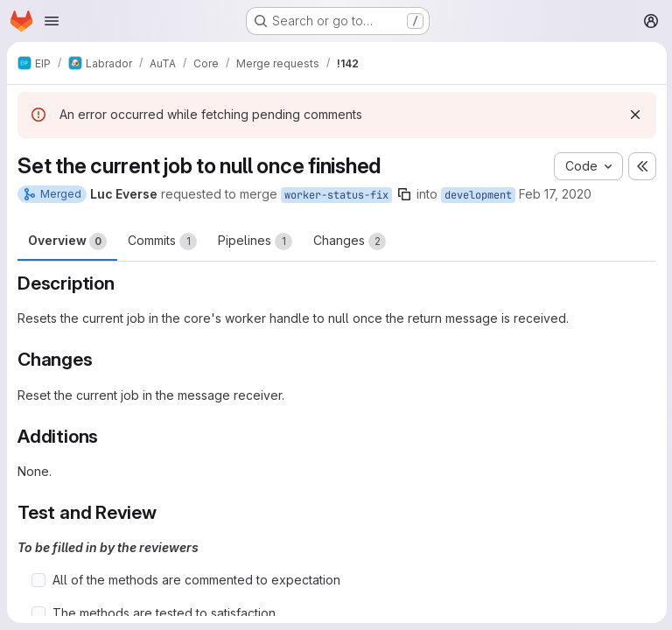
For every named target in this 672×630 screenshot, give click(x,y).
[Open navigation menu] (52, 21)
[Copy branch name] (404, 194)
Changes (350, 241)
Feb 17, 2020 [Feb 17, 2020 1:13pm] (555, 194)
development (478, 195)
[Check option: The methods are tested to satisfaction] (38, 613)
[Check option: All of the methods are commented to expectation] (38, 580)
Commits (162, 241)
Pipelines (255, 241)
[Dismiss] (633, 115)
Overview (67, 241)
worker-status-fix (336, 195)
